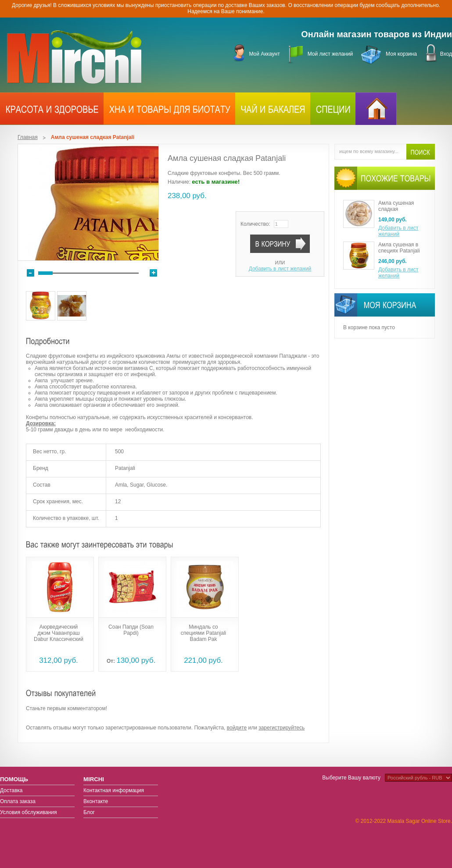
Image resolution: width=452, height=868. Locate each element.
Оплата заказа (18, 801)
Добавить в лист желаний (280, 269)
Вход (446, 54)
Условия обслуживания (29, 812)
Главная (28, 137)
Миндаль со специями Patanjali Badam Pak (204, 633)
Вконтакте (96, 801)
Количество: (255, 224)
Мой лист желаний (330, 54)
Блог (89, 812)
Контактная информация (114, 790)
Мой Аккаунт (264, 54)
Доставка (11, 790)
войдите (237, 728)
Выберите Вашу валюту (351, 778)
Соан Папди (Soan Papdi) (131, 630)
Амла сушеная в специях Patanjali (399, 248)
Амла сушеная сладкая (396, 206)
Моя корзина (401, 54)
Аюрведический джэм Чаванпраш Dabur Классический (59, 633)
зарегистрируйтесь (282, 728)
